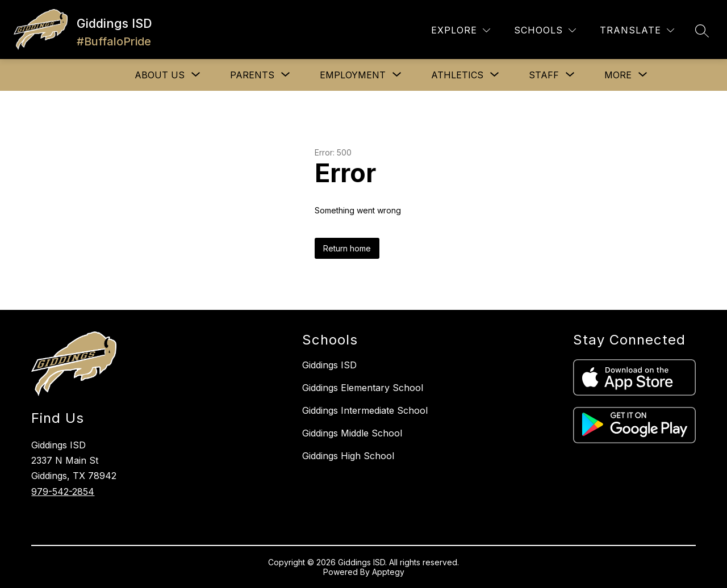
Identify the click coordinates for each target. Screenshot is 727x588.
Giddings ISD (329, 365)
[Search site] (702, 31)
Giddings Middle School (352, 433)
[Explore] (461, 30)
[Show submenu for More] (618, 75)
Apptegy (388, 572)
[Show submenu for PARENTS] (252, 75)
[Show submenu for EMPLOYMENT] (353, 75)
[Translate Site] (637, 30)
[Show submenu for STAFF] (544, 75)
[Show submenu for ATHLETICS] (457, 75)
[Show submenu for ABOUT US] (160, 75)
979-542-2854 (63, 492)
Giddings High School (348, 456)
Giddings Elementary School (363, 388)
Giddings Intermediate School (365, 410)
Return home (347, 248)
